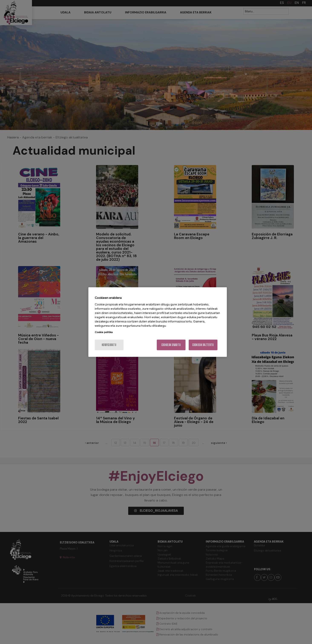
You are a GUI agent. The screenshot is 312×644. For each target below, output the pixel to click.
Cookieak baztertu (203, 345)
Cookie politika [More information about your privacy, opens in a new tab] (104, 332)
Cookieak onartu (171, 345)
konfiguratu (109, 345)
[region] (158, 322)
